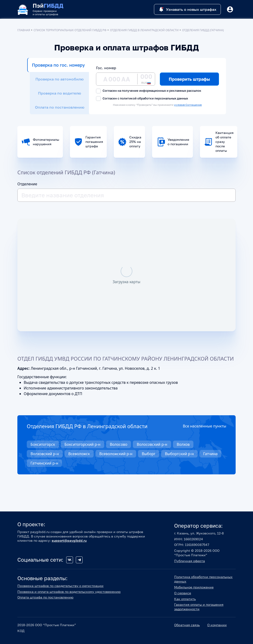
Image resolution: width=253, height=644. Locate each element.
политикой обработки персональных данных (154, 98)
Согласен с (142, 99)
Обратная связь (187, 625)
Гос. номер (106, 68)
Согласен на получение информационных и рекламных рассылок (149, 91)
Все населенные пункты (205, 426)
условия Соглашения (188, 105)
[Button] (230, 9)
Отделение (27, 184)
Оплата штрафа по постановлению (45, 597)
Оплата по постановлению (60, 107)
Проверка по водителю (59, 93)
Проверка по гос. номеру (58, 65)
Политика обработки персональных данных (203, 579)
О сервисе (183, 593)
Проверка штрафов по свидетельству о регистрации (60, 586)
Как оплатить (185, 599)
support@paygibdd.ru (69, 540)
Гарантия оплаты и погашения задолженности (199, 607)
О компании (217, 625)
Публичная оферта (190, 561)
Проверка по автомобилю (59, 79)
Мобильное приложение (194, 587)
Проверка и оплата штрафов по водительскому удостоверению (69, 592)
